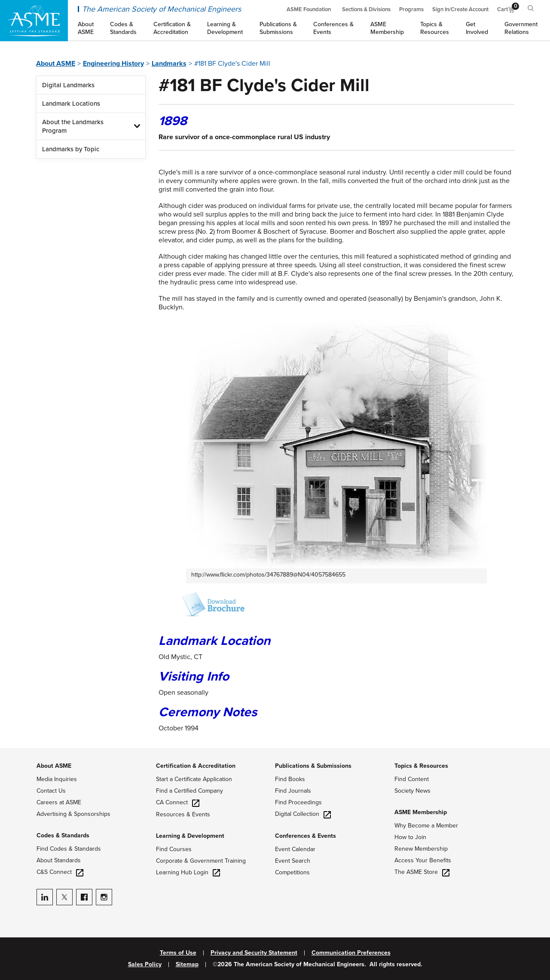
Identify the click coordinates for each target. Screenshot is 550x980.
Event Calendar (295, 849)
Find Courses (174, 849)
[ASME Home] (34, 21)
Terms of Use (178, 953)
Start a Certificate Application (194, 779)
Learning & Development (190, 836)
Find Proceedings (298, 802)
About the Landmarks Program (73, 126)
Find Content (412, 779)
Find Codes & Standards (69, 849)
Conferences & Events (306, 836)
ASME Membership (421, 812)
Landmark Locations (71, 104)
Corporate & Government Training (201, 861)
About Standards (59, 860)
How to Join (410, 837)
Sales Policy (145, 965)
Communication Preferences (351, 953)
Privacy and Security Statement (254, 953)
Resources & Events (183, 814)
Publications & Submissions (313, 766)
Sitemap (187, 965)
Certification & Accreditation (196, 766)
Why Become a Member (426, 826)
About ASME (56, 64)
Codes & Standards (63, 835)
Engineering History (113, 64)
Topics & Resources (421, 766)
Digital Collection (303, 814)
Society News (412, 791)
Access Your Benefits (423, 860)
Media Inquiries (57, 779)
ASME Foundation (309, 9)
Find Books (290, 779)
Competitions (292, 872)
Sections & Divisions (366, 9)
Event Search (293, 861)
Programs (411, 9)
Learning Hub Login (188, 872)
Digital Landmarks (68, 85)
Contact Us (51, 791)
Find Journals (293, 791)
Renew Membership (421, 849)
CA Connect (178, 802)
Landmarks (169, 64)
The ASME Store (422, 872)
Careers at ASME (59, 802)
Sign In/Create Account (460, 9)
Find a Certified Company (189, 791)
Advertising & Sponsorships (73, 814)
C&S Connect (60, 872)
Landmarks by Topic (71, 149)
